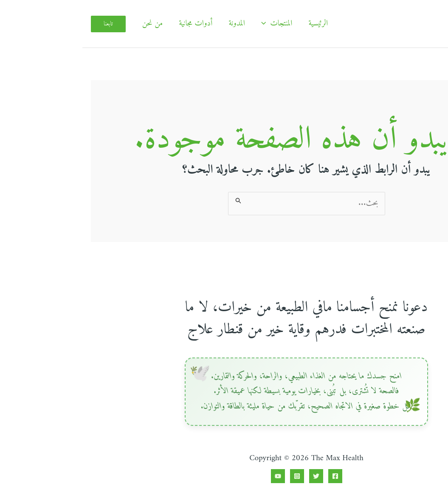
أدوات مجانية (113, 24)
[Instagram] (215, 476)
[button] (26, 24)
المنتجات (194, 24)
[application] (183, 24)
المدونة (155, 24)
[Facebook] (253, 476)
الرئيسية (236, 24)
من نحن (70, 24)
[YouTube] (196, 476)
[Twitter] (234, 476)
